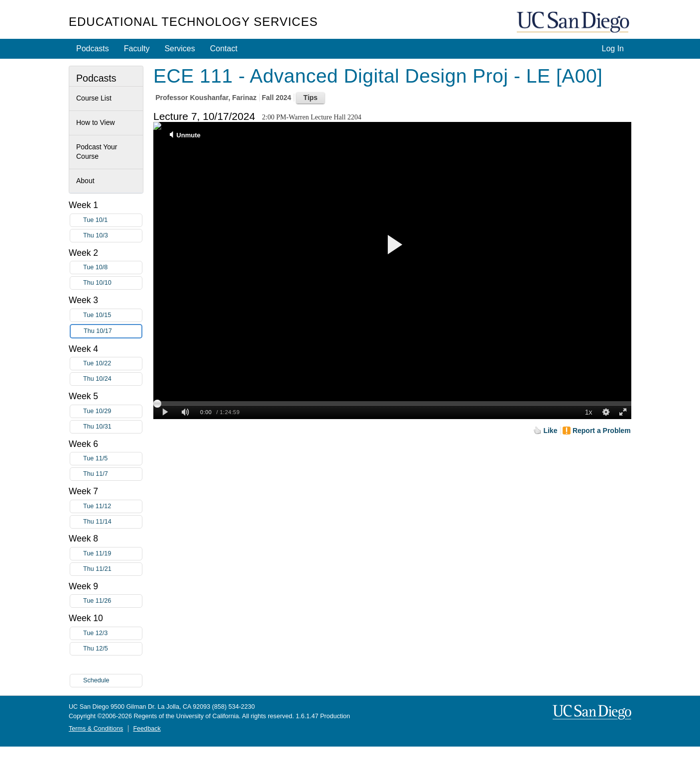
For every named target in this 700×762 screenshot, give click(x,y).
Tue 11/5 (113, 459)
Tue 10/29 (113, 411)
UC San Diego (574, 23)
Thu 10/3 (113, 236)
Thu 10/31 (113, 427)
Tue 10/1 (113, 220)
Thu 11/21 (113, 569)
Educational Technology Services (193, 22)
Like (550, 431)
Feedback (147, 729)
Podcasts (93, 49)
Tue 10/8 (113, 268)
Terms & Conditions (96, 729)
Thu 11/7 (113, 474)
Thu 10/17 (113, 331)
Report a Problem (602, 431)
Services (179, 49)
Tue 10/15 (113, 315)
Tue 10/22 (113, 364)
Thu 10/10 (113, 283)
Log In (613, 49)
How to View (96, 122)
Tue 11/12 (113, 506)
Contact (224, 49)
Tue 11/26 (113, 601)
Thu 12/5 (113, 649)
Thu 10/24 (113, 379)
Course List (94, 98)
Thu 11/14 (113, 522)
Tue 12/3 (113, 633)
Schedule (96, 680)
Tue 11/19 (113, 554)
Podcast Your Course (97, 152)
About (85, 181)
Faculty (137, 49)
